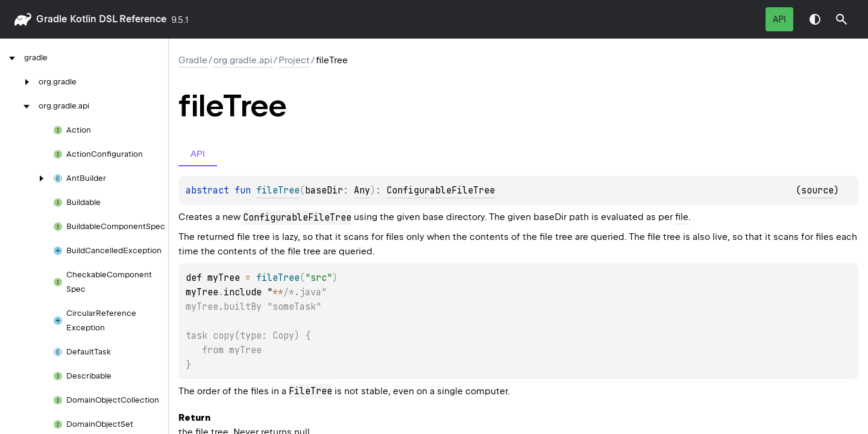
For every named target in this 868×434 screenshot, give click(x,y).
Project (294, 60)
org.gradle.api (243, 60)
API (779, 19)
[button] (841, 19)
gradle (52, 19)
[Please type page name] (841, 19)
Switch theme (815, 19)
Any (362, 190)
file (682, 217)
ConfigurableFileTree (441, 190)
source (817, 190)
